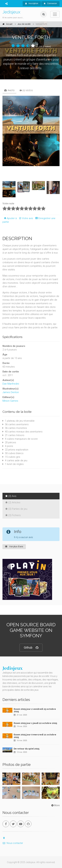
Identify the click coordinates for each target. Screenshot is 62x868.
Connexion (50, 3)
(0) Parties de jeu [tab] (16, 509)
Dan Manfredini (11, 384)
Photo (9, 90)
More (55, 805)
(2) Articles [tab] (13, 502)
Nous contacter (13, 843)
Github (31, 648)
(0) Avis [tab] (11, 496)
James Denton (11, 392)
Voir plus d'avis (14, 547)
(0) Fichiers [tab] (13, 515)
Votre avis (26, 218)
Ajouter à (10, 218)
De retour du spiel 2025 (27, 749)
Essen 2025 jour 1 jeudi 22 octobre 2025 (35, 723)
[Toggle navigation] (55, 14)
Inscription (32, 3)
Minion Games (10, 401)
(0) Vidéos (26, 90)
